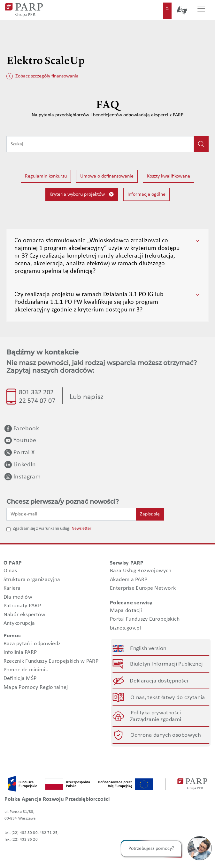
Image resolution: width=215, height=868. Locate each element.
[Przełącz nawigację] (201, 10)
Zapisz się (150, 514)
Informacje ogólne (146, 194)
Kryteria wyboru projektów (82, 194)
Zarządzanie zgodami (156, 720)
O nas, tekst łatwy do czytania (168, 698)
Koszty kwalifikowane (169, 176)
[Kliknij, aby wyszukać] (201, 144)
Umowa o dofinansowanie (107, 176)
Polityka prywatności (156, 713)
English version (148, 649)
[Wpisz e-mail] (71, 514)
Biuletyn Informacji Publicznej (166, 664)
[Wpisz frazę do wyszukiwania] (100, 144)
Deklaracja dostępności (159, 681)
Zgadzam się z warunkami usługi (42, 529)
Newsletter (81, 529)
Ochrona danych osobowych (165, 735)
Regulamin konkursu (46, 176)
